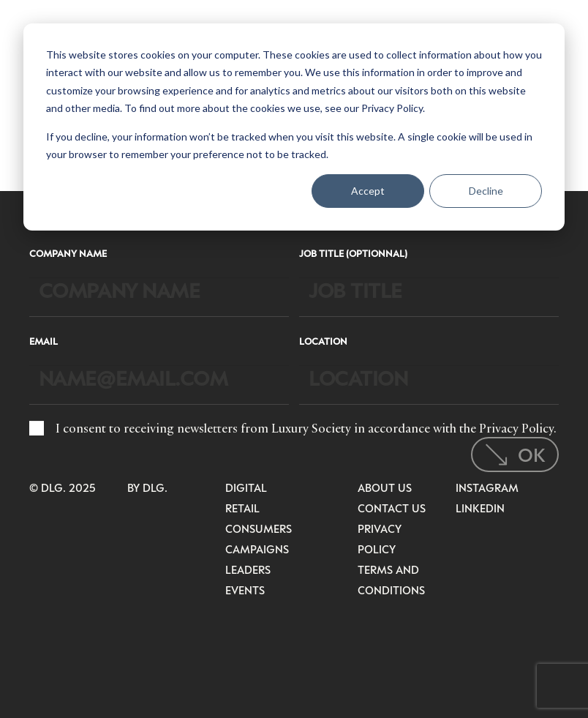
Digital (246, 487)
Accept (368, 191)
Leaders (248, 569)
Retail (242, 508)
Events (245, 590)
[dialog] (294, 127)
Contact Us (392, 508)
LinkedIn (480, 508)
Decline (486, 191)
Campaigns (257, 549)
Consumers (259, 528)
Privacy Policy (516, 428)
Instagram (487, 487)
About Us (385, 487)
